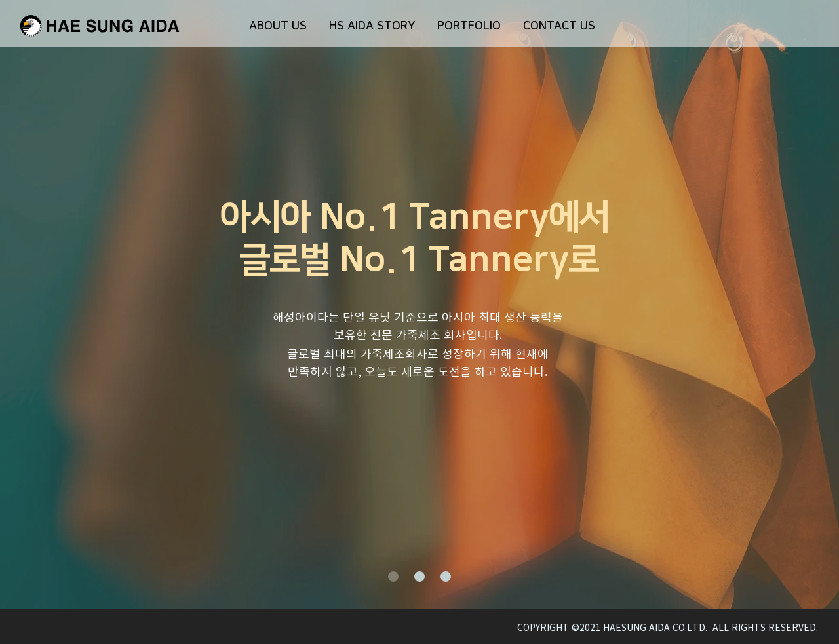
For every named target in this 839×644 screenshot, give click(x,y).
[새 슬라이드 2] (419, 577)
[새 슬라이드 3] (446, 577)
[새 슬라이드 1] (393, 577)
